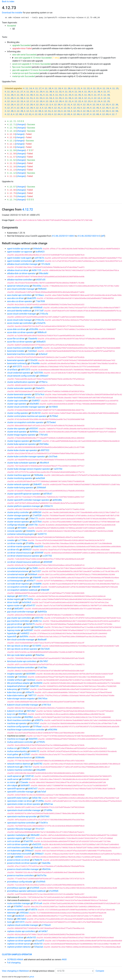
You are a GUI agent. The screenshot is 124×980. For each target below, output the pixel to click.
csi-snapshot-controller (18, 587)
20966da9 (41, 488)
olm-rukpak (12, 785)
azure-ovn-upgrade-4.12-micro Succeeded (31, 64)
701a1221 (40, 829)
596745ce (43, 699)
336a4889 (41, 770)
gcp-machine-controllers (18, 621)
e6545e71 (31, 581)
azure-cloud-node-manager (19, 320)
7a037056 (38, 373)
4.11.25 (114, 89)
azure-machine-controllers (19, 348)
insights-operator (15, 674)
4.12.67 (85, 114)
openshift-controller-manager (21, 792)
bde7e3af (42, 792)
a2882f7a (39, 720)
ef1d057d (33, 910)
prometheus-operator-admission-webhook (26, 891)
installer (11, 677)
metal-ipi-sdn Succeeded (24, 76)
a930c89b (33, 329)
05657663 (45, 816)
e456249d (52, 730)
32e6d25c (31, 531)
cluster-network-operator (18, 484)
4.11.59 (11, 151)
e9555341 (34, 429)
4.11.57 (11, 157)
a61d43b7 (43, 931)
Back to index (8, 1)
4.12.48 (9, 111)
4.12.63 (46, 114)
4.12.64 (56, 114)
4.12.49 (19, 111)
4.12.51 (46, 111)
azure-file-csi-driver (16, 339)
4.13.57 (11, 187)
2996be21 (29, 851)
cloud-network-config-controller (22, 376)
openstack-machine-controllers (21, 823)
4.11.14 (27, 89)
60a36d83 (34, 404)
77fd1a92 (43, 435)
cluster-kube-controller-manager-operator (26, 457)
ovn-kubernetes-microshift (19, 854)
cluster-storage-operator (18, 515)
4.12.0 (11, 147)
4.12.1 (11, 144)
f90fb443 (42, 289)
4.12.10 (76, 98)
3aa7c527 (36, 571)
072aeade (23, 782)
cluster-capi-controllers (18, 401)
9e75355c (29, 599)
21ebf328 (37, 515)
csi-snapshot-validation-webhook (22, 590)
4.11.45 (76, 95)
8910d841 (22, 528)
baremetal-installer (16, 351)
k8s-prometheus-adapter (18, 683)
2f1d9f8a (30, 543)
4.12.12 (96, 98)
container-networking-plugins (20, 534)
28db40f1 (38, 484)
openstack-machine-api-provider (22, 816)
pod (9, 857)
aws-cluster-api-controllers (19, 295)
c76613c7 (28, 767)
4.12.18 (38, 102)
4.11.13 (11, 170)
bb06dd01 (26, 785)
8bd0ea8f (42, 640)
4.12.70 (11, 128)
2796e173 (33, 519)
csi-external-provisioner (18, 571)
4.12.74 (11, 200)
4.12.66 (75, 114)
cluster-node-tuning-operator (20, 488)
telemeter (12, 913)
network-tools (13, 767)
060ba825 (41, 342)
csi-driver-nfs (13, 550)
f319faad (37, 726)
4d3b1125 (37, 270)
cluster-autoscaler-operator (20, 388)
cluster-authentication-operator (21, 382)
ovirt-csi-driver (14, 841)
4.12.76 (11, 193)
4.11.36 (96, 92)
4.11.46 (86, 95)
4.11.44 (67, 95)
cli (8, 367)
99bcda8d (43, 273)
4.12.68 (94, 114)
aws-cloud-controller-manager (21, 289)
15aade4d (32, 339)
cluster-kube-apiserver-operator (22, 444)
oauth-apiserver (14, 776)
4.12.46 (104, 108)
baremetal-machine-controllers (21, 354)
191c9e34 (46, 264)
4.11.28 (28, 92)
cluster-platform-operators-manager (24, 506)
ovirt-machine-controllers (19, 848)
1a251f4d (58, 469)
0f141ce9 (38, 903)
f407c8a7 (31, 711)
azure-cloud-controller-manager (22, 314)
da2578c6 (37, 522)
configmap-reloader (16, 525)
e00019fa (39, 618)
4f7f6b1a (43, 382)
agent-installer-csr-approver (20, 252)
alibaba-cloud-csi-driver (18, 270)
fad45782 (38, 764)
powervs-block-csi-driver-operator (22, 863)
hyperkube (12, 633)
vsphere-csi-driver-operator (19, 941)
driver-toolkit (13, 602)
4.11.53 (38, 98)
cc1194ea (22, 540)
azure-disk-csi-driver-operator (21, 332)
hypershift (12, 637)
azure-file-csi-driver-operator (20, 342)
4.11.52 (11, 160)
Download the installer (12, 13)
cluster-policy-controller (18, 512)
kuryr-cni (11, 714)
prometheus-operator (17, 888)
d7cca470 (40, 941)
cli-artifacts (12, 370)
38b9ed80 (35, 835)
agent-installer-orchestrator (20, 261)
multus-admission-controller (20, 742)
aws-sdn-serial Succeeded (24, 55)
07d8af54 (25, 748)
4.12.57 (94, 111)
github (32, 977)
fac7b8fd (33, 568)
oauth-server (13, 779)
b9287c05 (41, 280)
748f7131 (32, 695)
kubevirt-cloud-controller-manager (23, 705)
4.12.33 (85, 105)
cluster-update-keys (16, 519)
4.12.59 (114, 111)
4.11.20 (66, 89)
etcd (9, 609)
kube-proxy (12, 689)
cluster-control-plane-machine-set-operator (27, 416)
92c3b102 (36, 413)
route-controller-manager (19, 903)
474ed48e (35, 363)
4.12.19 (47, 102)
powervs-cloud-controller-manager (23, 869)
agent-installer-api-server (19, 249)
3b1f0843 (53, 407)
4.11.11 (11, 176)
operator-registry (15, 838)
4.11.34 (76, 92)
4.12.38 (19, 108)
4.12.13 (105, 98)
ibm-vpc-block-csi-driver (18, 646)
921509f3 (37, 646)
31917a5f (39, 311)
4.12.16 (11, 131)
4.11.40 (28, 95)
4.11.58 (11, 154)
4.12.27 (19, 105)
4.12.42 (65, 108)
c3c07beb (53, 457)
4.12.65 (65, 114)
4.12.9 (11, 134)
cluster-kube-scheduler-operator (22, 463)
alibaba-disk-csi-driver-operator (21, 273)
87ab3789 (28, 841)
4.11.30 (47, 92)
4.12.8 (11, 138)
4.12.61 (27, 114)
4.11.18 (47, 89)
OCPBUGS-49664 (15, 960)
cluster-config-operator (18, 413)
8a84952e (42, 612)
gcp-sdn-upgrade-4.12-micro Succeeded (31, 70)
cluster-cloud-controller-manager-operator (26, 407)
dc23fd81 (26, 754)
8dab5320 (39, 547)
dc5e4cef (43, 354)
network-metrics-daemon (19, 764)
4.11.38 (9, 95)
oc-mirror (11, 782)
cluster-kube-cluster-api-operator (22, 450)
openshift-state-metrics (18, 798)
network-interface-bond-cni (20, 758)
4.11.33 (67, 92)
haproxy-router (14, 630)
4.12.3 (47, 105)
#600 (64, 960)
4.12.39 (28, 108)
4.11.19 (56, 89)
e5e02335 (36, 844)
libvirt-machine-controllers (19, 720)
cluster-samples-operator (17, 954)
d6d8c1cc (37, 621)
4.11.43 (57, 95)
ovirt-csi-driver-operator (18, 844)
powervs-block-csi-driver (18, 860)
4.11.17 (37, 89)
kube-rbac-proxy (14, 692)
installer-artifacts (15, 680)
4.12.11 (86, 98)
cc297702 (47, 556)
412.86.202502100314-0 (89, 236)
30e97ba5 (39, 627)
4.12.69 (104, 114)
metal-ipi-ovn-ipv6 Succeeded (26, 73)
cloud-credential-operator (19, 373)
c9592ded (24, 913)
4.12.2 (11, 141)
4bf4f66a (34, 432)
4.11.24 (104, 89)
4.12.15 (19, 102)
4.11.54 (47, 98)
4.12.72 (11, 121)
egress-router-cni (15, 605)
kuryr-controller (14, 717)
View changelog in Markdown (15, 971)
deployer (11, 596)
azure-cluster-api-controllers (20, 323)
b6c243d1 (35, 723)
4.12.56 (85, 111)
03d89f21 (36, 401)
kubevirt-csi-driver (15, 711)
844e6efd (38, 249)
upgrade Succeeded (21, 45)
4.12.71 (11, 125)
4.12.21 (67, 102)
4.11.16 (11, 167)
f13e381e (43, 823)
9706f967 (25, 689)
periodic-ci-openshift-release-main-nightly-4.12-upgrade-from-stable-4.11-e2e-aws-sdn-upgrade (64, 59)
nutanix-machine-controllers (20, 770)
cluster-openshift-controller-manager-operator (28, 500)
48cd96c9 (44, 463)
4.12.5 (28, 111)
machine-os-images (16, 739)
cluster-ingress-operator (18, 441)
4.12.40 (46, 108)
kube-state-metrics (16, 695)
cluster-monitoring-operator (20, 478)
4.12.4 (37, 108)
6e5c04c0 (27, 602)
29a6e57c (40, 388)
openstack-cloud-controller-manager (24, 810)
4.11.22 (85, 89)
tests (9, 916)
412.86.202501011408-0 (63, 236)
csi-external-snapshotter (18, 578)
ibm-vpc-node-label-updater (20, 655)
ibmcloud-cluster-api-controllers (22, 661)
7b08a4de (39, 475)
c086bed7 (44, 376)
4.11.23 (95, 89)
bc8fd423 (40, 252)
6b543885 (31, 674)
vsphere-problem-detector (19, 947)
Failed (29, 134)
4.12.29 (38, 105)
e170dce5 (46, 925)
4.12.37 (9, 108)
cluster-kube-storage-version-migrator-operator (29, 469)
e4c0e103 (31, 938)
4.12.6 (8, 114)
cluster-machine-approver (19, 475)
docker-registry (14, 599)
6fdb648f (37, 578)
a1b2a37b (41, 323)
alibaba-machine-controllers (20, 280)
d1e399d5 (41, 882)
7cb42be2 (32, 351)
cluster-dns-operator (16, 429)
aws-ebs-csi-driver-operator (20, 301)
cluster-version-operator (18, 522)
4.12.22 (76, 102)
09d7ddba (44, 444)
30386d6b (40, 758)
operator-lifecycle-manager (19, 829)
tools (9, 922)
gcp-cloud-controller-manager (21, 612)
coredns (11, 540)
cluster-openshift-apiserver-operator (24, 494)
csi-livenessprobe (15, 581)
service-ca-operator (16, 910)
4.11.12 (11, 173)
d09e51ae (48, 804)
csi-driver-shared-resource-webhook (24, 562)
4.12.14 (9, 102)
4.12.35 (104, 105)
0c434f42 (26, 779)
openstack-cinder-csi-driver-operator (24, 804)
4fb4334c (47, 869)
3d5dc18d (37, 798)
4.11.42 (47, 95)
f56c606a (37, 286)
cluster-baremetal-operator (19, 394)
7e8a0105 (34, 686)
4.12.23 (86, 102)
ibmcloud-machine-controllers (21, 668)
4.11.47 (96, 95)
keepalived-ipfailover (17, 686)
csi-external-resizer (16, 574)
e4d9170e (33, 525)
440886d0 (38, 308)
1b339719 (42, 534)
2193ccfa (44, 314)
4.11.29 (38, 92)
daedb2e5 (20, 916)
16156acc (39, 295)
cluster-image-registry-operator (21, 435)
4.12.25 (105, 102)
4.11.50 (19, 98)
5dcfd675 (30, 624)
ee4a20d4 (40, 478)
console (11, 528)
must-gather (13, 754)
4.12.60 (17, 114)
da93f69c (24, 637)
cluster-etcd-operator (17, 432)
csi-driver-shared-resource (19, 553)
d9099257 (27, 550)
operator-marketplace (17, 835)
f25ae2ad (39, 947)
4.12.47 (114, 108)
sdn (9, 906)
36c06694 (38, 683)
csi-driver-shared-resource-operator (23, 556)
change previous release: (44, 971)
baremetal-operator (16, 360)
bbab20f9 (31, 298)
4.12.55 (75, 111)
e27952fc (41, 742)
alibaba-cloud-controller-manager (22, 264)
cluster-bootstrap (15, 398)
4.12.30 (56, 105)
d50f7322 (45, 450)
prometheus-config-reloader (20, 882)
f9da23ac (40, 655)
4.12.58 (104, 111)
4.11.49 (9, 98)
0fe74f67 (44, 661)
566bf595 (33, 739)
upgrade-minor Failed (22, 48)
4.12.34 (94, 105)
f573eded (51, 422)
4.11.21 (76, 89)
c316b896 (37, 584)
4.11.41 (38, 95)
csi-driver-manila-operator (19, 547)
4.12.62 (37, 114)
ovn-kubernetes (14, 851)
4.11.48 (105, 95)
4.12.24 (96, 102)
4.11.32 (57, 92)
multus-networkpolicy (17, 751)
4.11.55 (57, 98)
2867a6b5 (22, 919)
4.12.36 (114, 105)
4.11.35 (86, 92)
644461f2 (35, 751)
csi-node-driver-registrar (18, 584)
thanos (10, 919)
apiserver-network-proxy (18, 286)
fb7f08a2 (54, 416)
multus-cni (12, 748)
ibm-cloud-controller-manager (21, 640)
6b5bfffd (38, 348)
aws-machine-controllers (18, 308)
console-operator (15, 531)
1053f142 (29, 776)
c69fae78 (30, 692)
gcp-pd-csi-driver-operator (19, 627)
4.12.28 (28, 105)
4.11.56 (67, 98)
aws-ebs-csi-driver (15, 298)
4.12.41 (56, 108)
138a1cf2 (31, 398)
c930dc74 (48, 506)
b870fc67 (48, 494)
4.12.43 (75, 108)
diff (103, 236)
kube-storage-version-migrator (21, 699)
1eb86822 (25, 633)
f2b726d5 (45, 649)
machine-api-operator (17, 723)
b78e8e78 (37, 860)
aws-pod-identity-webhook (19, 311)
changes (21, 124)
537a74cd (40, 394)
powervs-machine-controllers (20, 875)
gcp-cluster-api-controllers (19, 618)
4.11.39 (19, 95)
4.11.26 (9, 92)
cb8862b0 (37, 512)
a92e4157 (31, 605)
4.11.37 (105, 92)
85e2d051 (37, 441)
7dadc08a (46, 863)
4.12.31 (65, 105)
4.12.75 (11, 197)
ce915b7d (39, 258)
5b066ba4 (33, 574)
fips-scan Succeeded (22, 67)
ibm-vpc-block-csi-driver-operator (22, 649)
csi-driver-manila (15, 543)
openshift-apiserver (16, 789)
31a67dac (43, 668)
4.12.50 (37, 111)
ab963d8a (57, 500)
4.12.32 (75, 105)
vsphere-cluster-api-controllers (21, 931)
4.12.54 (65, 111)
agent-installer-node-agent (19, 258)
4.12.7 (113, 114)
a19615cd (46, 705)
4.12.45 (94, 108)
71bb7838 (40, 301)
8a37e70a (42, 875)
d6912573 (17, 367)
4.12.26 (9, 105)
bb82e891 (19, 609)
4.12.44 (85, 108)
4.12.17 (28, 102)
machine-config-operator (18, 726)
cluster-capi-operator (17, 404)
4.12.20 (57, 102)
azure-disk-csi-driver (16, 329)
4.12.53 (56, 111)
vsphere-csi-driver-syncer (19, 944)
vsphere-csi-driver (15, 938)
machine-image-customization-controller (26, 730)
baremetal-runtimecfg (17, 363)
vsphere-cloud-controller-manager (23, 925)
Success (31, 124)
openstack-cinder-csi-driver (20, 801)
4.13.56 (11, 190)
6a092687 (29, 630)
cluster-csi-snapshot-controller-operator (25, 422)
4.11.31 (11, 163)
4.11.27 (19, 92)
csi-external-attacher (17, 568)
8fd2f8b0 (23, 714)
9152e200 (33, 360)
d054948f (39, 553)
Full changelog (14, 963)
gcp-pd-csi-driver (15, 624)
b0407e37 (33, 789)
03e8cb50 (38, 848)
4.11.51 (28, 98)
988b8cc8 (42, 332)
